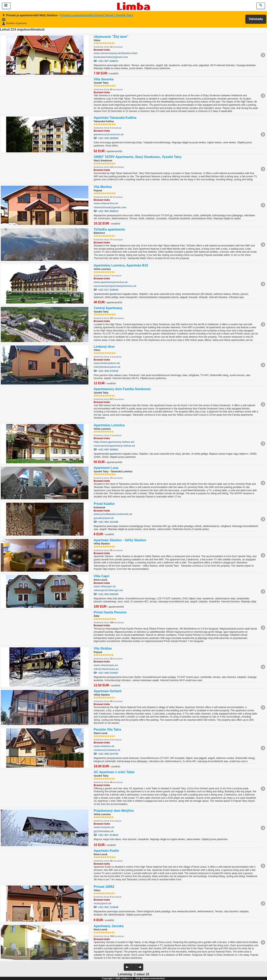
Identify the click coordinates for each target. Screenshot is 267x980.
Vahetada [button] (256, 19)
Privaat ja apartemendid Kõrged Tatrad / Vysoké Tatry (97, 15)
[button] (129, 967)
